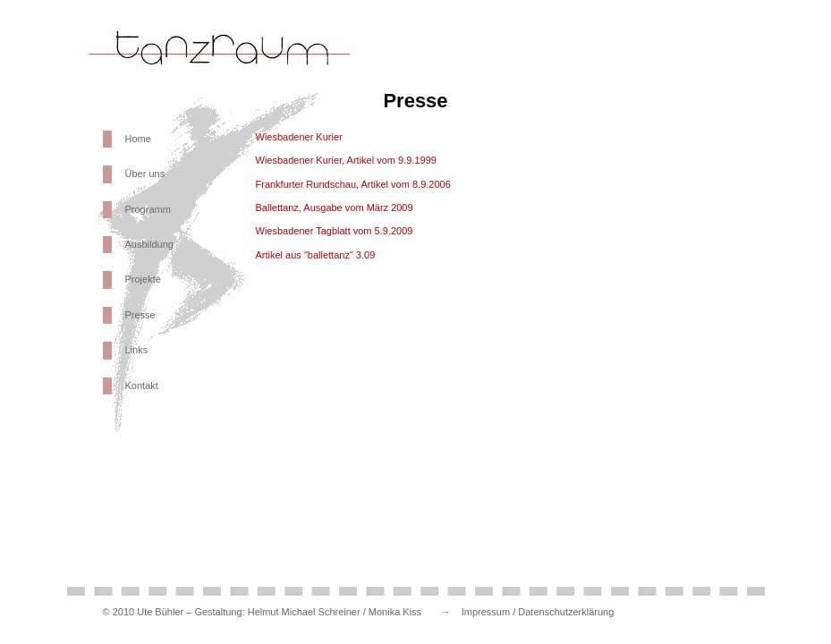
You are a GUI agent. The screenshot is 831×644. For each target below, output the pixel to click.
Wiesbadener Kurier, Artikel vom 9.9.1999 (346, 160)
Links (137, 350)
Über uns (145, 174)
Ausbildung (149, 244)
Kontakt (142, 386)
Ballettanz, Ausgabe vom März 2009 (335, 208)
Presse (140, 315)
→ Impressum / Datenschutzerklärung (521, 612)
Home (138, 139)
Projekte (143, 279)
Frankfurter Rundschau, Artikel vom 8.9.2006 (353, 184)
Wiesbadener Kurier (299, 137)
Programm (148, 209)
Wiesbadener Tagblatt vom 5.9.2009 (335, 231)
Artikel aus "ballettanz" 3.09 (316, 255)
